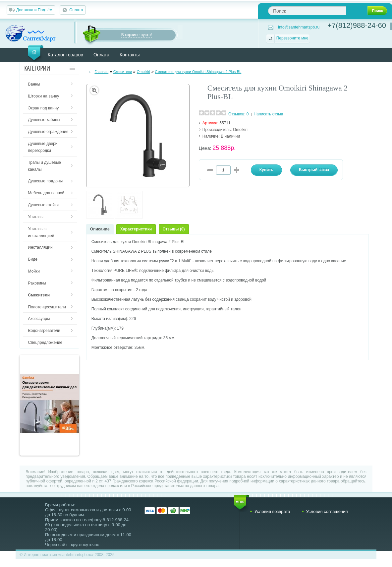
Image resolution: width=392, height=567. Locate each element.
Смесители (123, 72)
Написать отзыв (268, 114)
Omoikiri (143, 72)
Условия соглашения (327, 511)
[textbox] (307, 11)
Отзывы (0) (174, 229)
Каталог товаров (65, 55)
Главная (101, 72)
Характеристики (136, 229)
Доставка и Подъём (34, 10)
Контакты (130, 55)
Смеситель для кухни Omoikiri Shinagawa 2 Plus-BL (198, 72)
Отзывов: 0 (239, 114)
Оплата (76, 10)
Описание (100, 229)
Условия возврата (272, 511)
